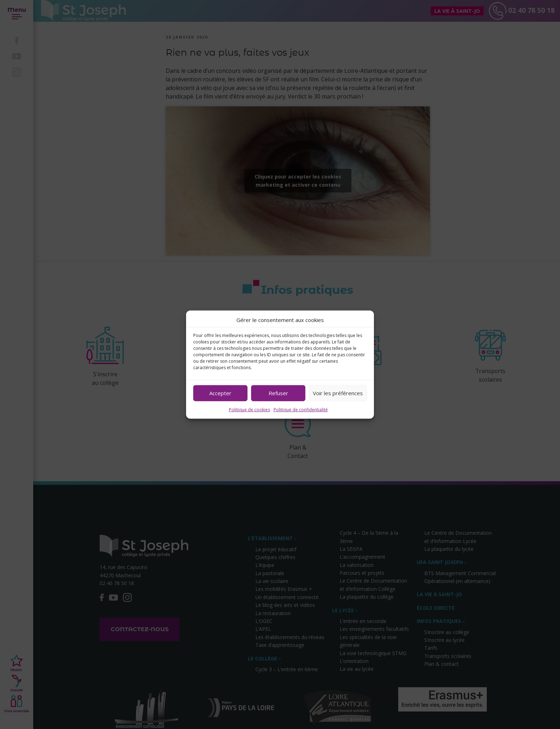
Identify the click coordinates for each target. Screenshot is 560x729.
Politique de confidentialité (301, 409)
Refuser (278, 393)
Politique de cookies (249, 409)
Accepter (220, 393)
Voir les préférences (338, 393)
